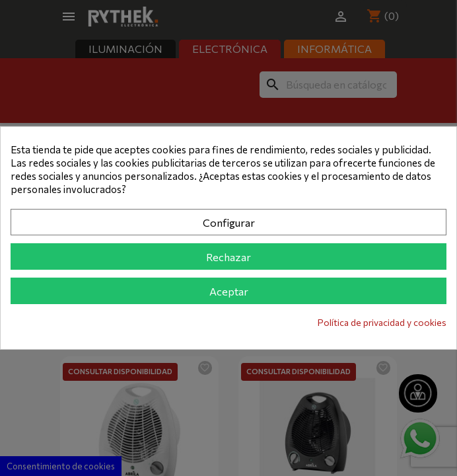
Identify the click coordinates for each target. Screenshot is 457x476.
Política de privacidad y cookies (382, 322)
